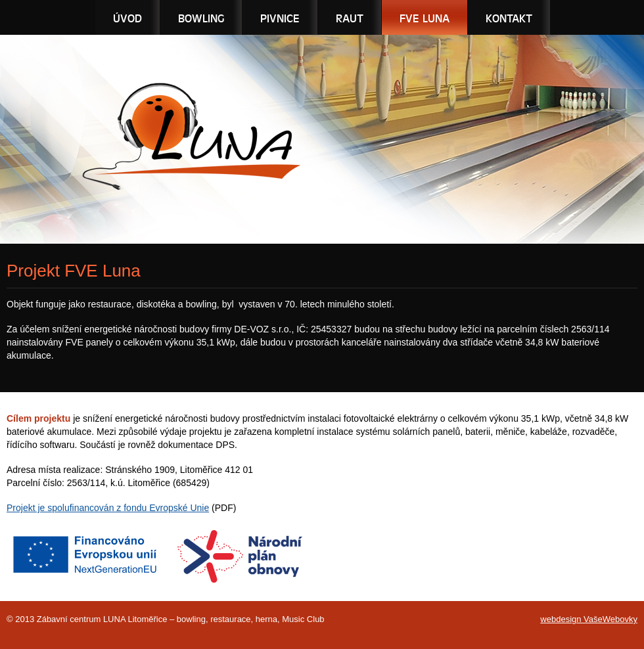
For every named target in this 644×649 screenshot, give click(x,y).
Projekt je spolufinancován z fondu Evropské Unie (108, 508)
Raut (350, 18)
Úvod (127, 18)
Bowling (201, 18)
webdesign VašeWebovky (589, 619)
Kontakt (509, 18)
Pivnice (280, 18)
